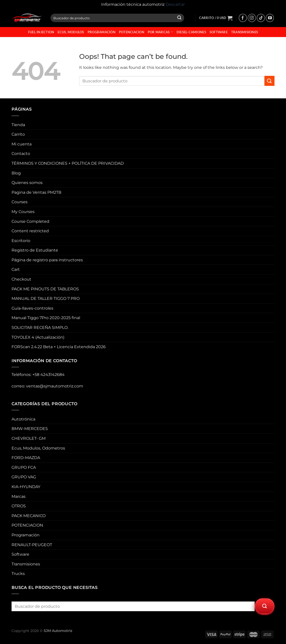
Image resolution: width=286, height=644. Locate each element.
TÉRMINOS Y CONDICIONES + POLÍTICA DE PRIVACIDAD (68, 163)
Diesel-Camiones (191, 32)
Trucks (18, 574)
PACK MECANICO (29, 516)
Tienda (18, 125)
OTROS (19, 506)
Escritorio (21, 241)
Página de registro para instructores (47, 260)
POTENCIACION (132, 32)
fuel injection (41, 32)
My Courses (23, 212)
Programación (102, 32)
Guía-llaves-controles (32, 308)
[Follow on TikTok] (261, 18)
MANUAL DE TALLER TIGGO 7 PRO (46, 298)
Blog (16, 173)
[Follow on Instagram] (252, 18)
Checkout (21, 279)
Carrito (18, 134)
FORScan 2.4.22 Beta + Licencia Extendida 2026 (59, 347)
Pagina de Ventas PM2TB (36, 192)
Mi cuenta (22, 144)
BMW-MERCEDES (30, 429)
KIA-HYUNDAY (26, 487)
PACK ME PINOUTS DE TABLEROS (45, 289)
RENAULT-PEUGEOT (32, 545)
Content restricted (30, 231)
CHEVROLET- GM (29, 438)
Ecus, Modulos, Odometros (38, 448)
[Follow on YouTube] (270, 18)
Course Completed (30, 221)
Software (219, 32)
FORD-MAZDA (26, 458)
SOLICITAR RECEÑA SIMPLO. (40, 328)
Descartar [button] (175, 4)
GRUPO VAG (24, 477)
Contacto (21, 154)
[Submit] (179, 18)
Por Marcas (160, 32)
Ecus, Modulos (71, 32)
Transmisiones (245, 32)
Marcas (19, 496)
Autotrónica (23, 419)
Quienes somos (27, 183)
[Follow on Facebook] (243, 18)
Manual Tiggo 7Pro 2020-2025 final (46, 318)
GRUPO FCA (24, 467)
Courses (20, 202)
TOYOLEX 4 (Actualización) (38, 337)
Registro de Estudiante (35, 250)
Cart (16, 269)
